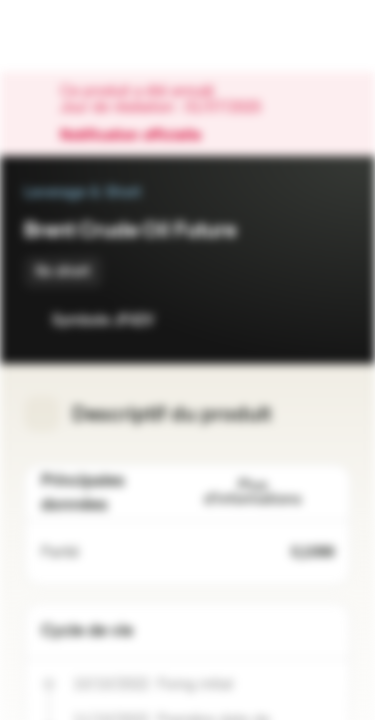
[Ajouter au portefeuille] (331, 320)
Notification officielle (140, 136)
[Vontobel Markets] (78, 36)
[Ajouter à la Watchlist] (291, 320)
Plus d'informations (269, 492)
